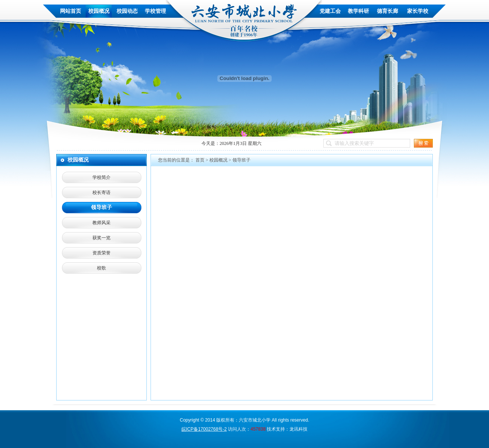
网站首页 (71, 11)
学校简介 (101, 177)
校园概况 (99, 11)
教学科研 (358, 11)
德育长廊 (388, 11)
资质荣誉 (101, 253)
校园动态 (127, 11)
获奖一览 (101, 238)
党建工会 (330, 11)
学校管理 (155, 11)
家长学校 (418, 11)
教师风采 (101, 223)
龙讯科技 (298, 429)
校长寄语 (101, 192)
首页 (200, 160)
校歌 (101, 268)
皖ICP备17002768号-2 (204, 429)
